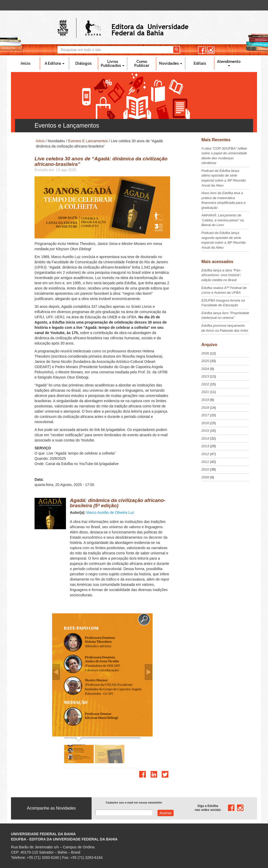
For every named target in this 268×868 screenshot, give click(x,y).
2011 (205, 462)
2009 (205, 477)
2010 (205, 469)
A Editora (55, 63)
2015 (205, 431)
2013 (205, 446)
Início (26, 63)
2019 (205, 400)
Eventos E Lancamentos (88, 141)
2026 (205, 353)
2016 (205, 423)
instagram (211, 50)
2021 (205, 392)
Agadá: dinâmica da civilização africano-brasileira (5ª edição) (118, 503)
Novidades (171, 63)
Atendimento (229, 63)
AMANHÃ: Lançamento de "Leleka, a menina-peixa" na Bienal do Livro (223, 220)
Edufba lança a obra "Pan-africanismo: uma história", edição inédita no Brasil (222, 275)
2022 (205, 384)
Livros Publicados (113, 64)
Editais (200, 63)
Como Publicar (142, 64)
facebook (202, 50)
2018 (205, 408)
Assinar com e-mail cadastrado (166, 813)
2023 (205, 376)
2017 (205, 415)
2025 (205, 361)
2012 (205, 454)
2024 (205, 369)
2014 (205, 438)
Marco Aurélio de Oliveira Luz (110, 512)
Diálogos (83, 63)
